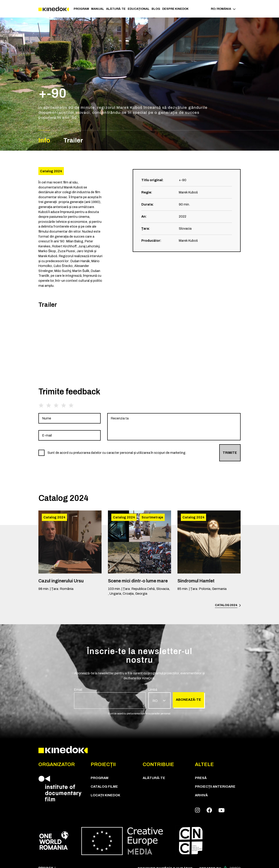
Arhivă (201, 795)
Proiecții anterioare (215, 787)
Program (81, 9)
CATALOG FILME (104, 787)
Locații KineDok (105, 795)
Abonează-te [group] (188, 700)
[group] (70, 418)
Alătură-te (116, 9)
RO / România (223, 9)
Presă (201, 778)
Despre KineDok (175, 9)
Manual (98, 9)
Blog (156, 9)
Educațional (139, 9)
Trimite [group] (230, 453)
